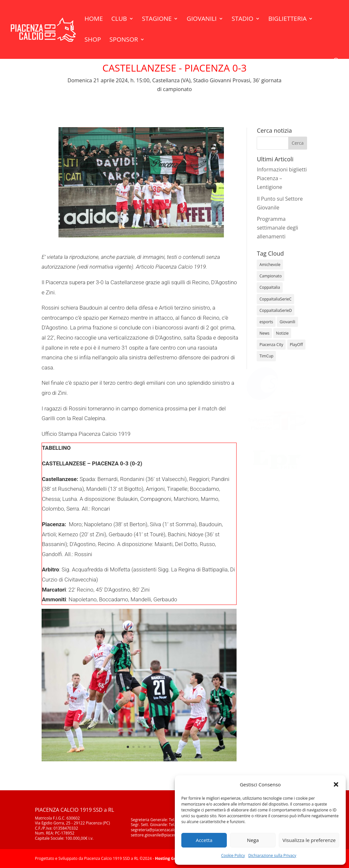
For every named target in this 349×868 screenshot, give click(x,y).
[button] (336, 784)
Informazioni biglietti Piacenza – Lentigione (282, 178)
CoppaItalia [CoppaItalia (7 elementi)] (270, 287)
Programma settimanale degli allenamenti (277, 228)
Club (119, 20)
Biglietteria (288, 20)
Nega (253, 840)
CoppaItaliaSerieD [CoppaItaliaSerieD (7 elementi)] (276, 310)
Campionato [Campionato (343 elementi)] (270, 276)
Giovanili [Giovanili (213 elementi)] (287, 322)
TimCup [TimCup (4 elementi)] (266, 356)
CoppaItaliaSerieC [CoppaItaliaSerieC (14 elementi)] (275, 299)
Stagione (157, 20)
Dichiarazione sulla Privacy (272, 855)
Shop (93, 40)
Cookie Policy (233, 855)
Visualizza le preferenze (309, 840)
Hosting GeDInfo (171, 858)
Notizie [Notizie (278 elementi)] (282, 333)
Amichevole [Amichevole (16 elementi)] (270, 265)
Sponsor (124, 40)
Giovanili (202, 20)
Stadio (243, 20)
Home (94, 20)
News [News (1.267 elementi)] (264, 333)
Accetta (204, 840)
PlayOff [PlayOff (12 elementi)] (296, 345)
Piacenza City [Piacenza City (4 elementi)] (271, 345)
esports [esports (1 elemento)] (266, 322)
